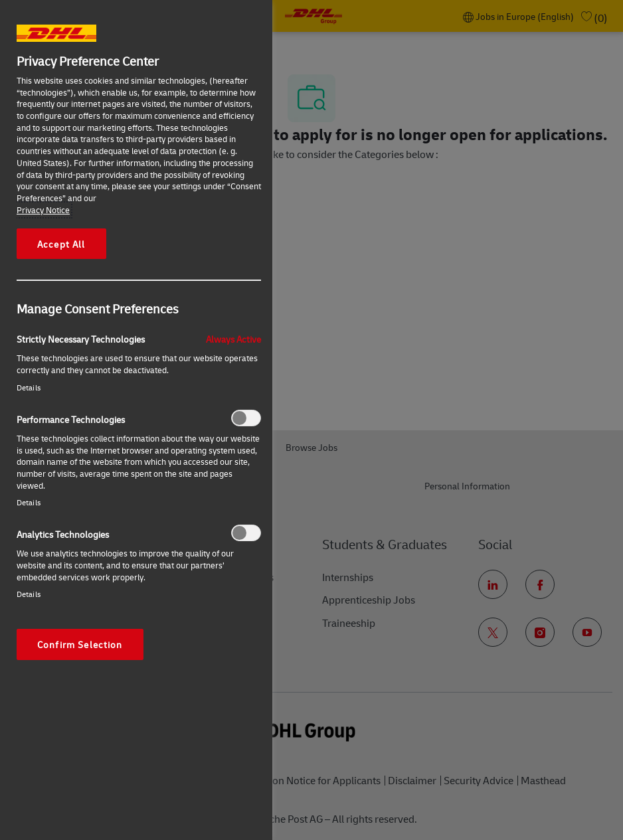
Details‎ (29, 387)
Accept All (61, 244)
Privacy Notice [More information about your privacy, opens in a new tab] (43, 210)
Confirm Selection (80, 644)
